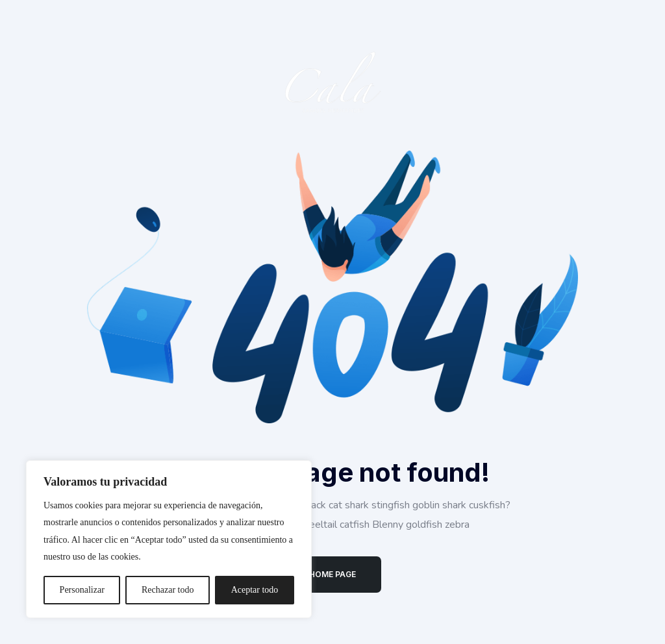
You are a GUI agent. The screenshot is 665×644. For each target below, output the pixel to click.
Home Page (332, 574)
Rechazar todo (168, 590)
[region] (169, 539)
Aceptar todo (255, 590)
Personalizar (82, 590)
